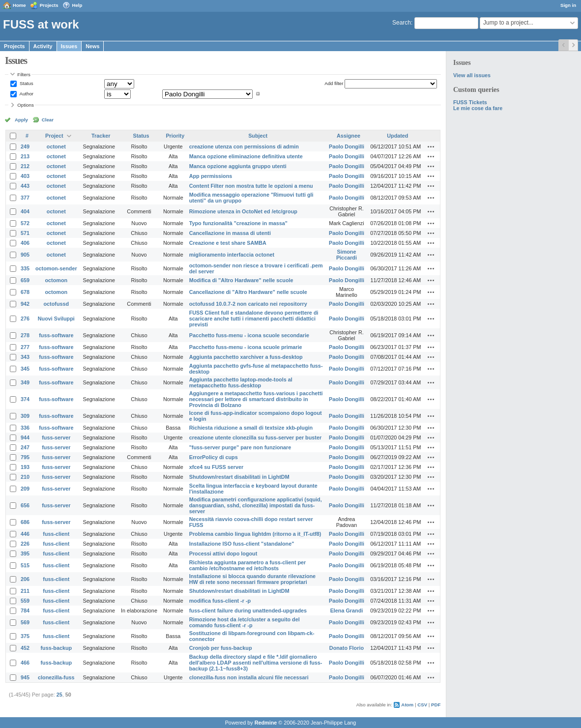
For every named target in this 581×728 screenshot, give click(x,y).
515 (25, 565)
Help (77, 5)
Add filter (334, 83)
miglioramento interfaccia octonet (232, 255)
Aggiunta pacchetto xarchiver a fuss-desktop (246, 357)
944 (25, 437)
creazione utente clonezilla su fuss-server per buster (255, 437)
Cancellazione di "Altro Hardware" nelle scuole (248, 292)
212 (25, 166)
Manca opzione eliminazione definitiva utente (246, 156)
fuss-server (56, 437)
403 (25, 176)
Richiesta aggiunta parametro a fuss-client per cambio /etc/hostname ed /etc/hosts (248, 565)
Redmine (266, 723)
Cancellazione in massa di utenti (230, 233)
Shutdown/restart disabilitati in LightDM (239, 477)
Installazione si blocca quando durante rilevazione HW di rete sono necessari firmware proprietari (252, 579)
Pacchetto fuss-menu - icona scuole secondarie (249, 335)
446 (25, 534)
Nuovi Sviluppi (56, 319)
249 (25, 146)
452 (25, 648)
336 (25, 428)
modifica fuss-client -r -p (220, 601)
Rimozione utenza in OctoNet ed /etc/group (243, 211)
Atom (407, 705)
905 (25, 255)
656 (25, 505)
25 (59, 695)
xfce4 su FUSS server (216, 467)
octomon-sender (56, 268)
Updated (397, 136)
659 (25, 280)
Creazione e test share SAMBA (228, 243)
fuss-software (56, 335)
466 (25, 663)
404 (25, 211)
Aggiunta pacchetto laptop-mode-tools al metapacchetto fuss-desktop (241, 382)
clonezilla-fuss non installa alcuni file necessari (249, 677)
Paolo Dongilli (347, 146)
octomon (57, 280)
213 (25, 156)
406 (25, 243)
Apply (21, 120)
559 (25, 601)
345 (25, 369)
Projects (49, 5)
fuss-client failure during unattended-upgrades (248, 611)
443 (25, 186)
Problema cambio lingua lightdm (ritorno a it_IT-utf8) (255, 534)
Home (19, 5)
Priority (175, 136)
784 (25, 611)
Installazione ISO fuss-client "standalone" (242, 544)
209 (25, 489)
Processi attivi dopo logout (223, 553)
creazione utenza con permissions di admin (244, 146)
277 (25, 347)
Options (26, 105)
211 (25, 591)
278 (25, 335)
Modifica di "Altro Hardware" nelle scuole (241, 280)
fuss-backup (57, 648)
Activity (43, 46)
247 (25, 447)
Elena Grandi (347, 611)
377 (25, 198)
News (92, 46)
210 (25, 477)
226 (25, 544)
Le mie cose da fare (478, 108)
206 (25, 579)
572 (25, 223)
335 (25, 268)
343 (25, 357)
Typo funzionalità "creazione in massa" (238, 223)
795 (25, 457)
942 (25, 304)
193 (25, 467)
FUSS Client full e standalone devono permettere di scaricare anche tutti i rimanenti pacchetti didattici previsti (254, 319)
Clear (48, 120)
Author (26, 94)
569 (25, 622)
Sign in (568, 5)
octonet (56, 146)
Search (402, 23)
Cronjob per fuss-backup (221, 648)
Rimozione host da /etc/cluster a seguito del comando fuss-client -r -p (245, 622)
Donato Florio (347, 648)
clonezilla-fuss (56, 677)
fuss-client (56, 534)
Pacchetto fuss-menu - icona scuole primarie (246, 347)
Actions (431, 146)
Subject (258, 136)
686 (25, 522)
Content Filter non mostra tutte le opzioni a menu (251, 186)
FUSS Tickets (470, 102)
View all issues (472, 75)
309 (25, 416)
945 (25, 677)
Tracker (101, 136)
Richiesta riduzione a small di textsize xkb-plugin (251, 428)
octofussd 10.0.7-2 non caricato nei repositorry (248, 304)
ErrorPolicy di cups (214, 457)
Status (26, 83)
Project (54, 136)
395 (25, 553)
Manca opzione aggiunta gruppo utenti (238, 166)
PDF (436, 705)
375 (25, 636)
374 (25, 399)
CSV (422, 705)
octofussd (57, 304)
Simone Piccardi (347, 255)
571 (25, 233)
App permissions (211, 176)
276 (25, 319)
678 (25, 292)
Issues (69, 46)
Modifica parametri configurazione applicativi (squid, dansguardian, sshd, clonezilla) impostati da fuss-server (256, 505)
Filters (24, 74)
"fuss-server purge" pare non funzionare (240, 447)
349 (25, 382)
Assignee (349, 136)
